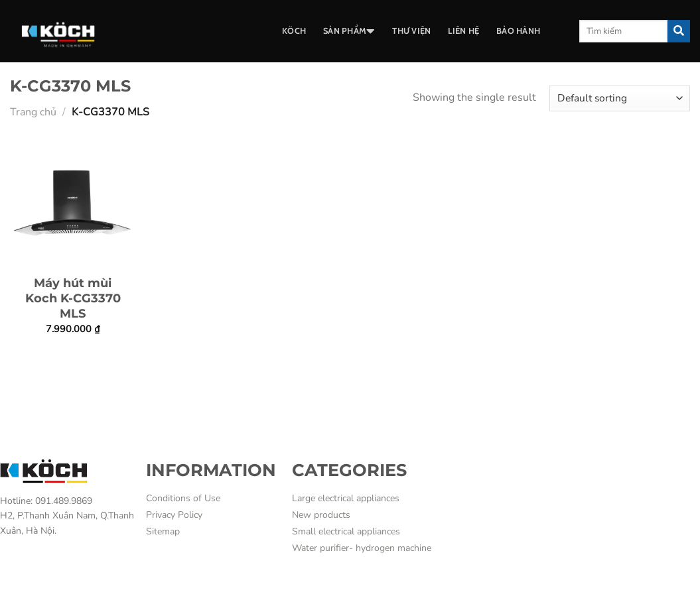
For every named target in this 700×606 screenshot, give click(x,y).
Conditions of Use (183, 498)
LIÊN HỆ (463, 31)
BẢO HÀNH (518, 31)
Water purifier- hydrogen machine (362, 548)
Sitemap (163, 531)
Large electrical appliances (346, 498)
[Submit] (679, 31)
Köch (294, 31)
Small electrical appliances (346, 531)
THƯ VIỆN (411, 31)
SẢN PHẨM (349, 31)
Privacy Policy (174, 515)
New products (321, 515)
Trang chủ (33, 112)
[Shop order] (620, 98)
